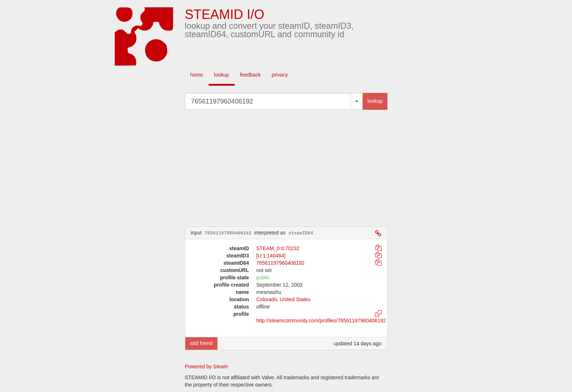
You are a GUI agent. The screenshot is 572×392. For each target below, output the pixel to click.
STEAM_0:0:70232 (278, 248)
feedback (250, 75)
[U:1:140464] (271, 256)
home (197, 75)
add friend (201, 343)
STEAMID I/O (225, 14)
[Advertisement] (297, 168)
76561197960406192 (281, 263)
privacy (280, 75)
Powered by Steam (206, 366)
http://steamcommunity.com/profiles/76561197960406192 (321, 321)
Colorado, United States (284, 299)
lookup (222, 75)
